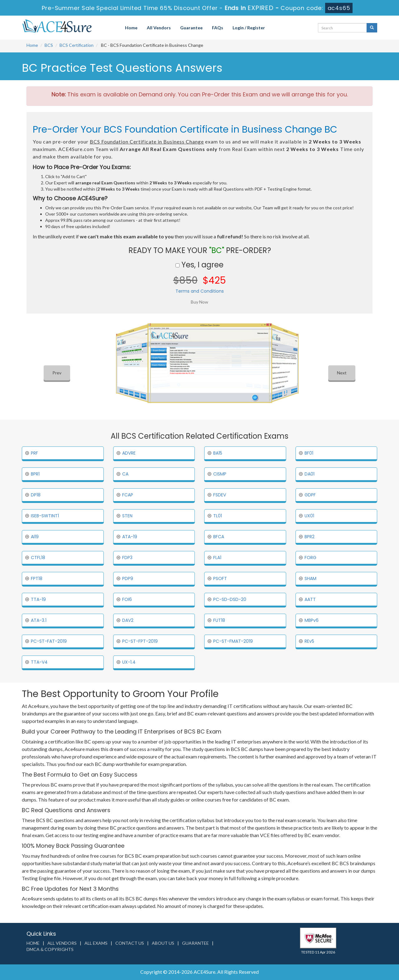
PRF (34, 453)
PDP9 (128, 578)
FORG (310, 558)
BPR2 (310, 537)
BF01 (309, 453)
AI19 (35, 537)
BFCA (219, 537)
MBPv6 (312, 620)
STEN (127, 516)
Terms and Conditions (200, 291)
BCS (49, 45)
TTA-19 (38, 599)
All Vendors (159, 28)
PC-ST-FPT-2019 (140, 641)
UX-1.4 (129, 662)
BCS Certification (77, 45)
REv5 (309, 641)
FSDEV (220, 495)
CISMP (220, 474)
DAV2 (128, 620)
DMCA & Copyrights (50, 949)
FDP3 (127, 558)
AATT (310, 599)
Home (131, 28)
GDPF (310, 495)
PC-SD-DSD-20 (230, 599)
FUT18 (219, 620)
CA (125, 474)
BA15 (218, 453)
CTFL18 (38, 558)
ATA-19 (130, 537)
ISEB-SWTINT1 (45, 516)
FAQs (218, 28)
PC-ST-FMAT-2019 (233, 641)
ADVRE (129, 453)
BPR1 (35, 474)
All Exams (96, 943)
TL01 (218, 516)
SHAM (310, 578)
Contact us (130, 943)
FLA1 (217, 558)
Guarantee (191, 28)
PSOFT (220, 578)
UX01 (309, 516)
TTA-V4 (39, 662)
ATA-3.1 (39, 620)
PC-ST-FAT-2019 (49, 641)
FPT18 (37, 578)
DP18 (36, 495)
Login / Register (249, 28)
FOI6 (127, 599)
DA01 (310, 474)
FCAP (128, 495)
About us (163, 943)
